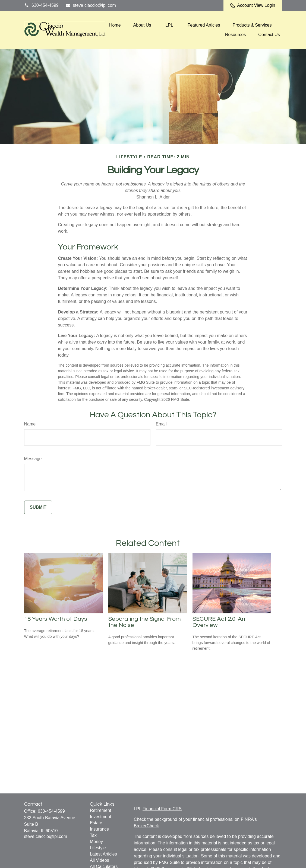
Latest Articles (103, 854)
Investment (100, 817)
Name (30, 424)
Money (96, 842)
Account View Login (253, 5)
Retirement (100, 810)
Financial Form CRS (162, 809)
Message (33, 459)
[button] (115, 25)
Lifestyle (98, 848)
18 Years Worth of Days (56, 619)
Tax (93, 835)
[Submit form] (38, 507)
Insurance (99, 829)
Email (161, 424)
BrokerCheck (146, 826)
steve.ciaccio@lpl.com (91, 5)
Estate (96, 823)
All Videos (100, 860)
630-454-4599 (41, 5)
